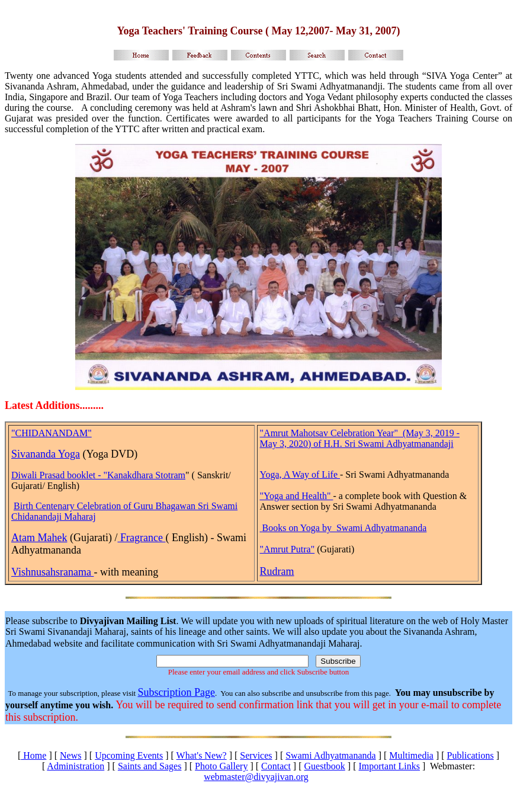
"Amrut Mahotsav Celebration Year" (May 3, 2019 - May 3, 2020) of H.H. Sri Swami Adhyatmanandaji (360, 438)
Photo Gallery (221, 766)
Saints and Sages (150, 766)
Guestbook (325, 766)
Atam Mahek (39, 538)
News (70, 755)
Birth (25, 506)
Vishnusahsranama (52, 572)
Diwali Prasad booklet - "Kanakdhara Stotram (98, 475)
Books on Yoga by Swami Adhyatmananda (345, 528)
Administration (76, 766)
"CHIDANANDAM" (52, 433)
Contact (276, 766)
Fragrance (141, 538)
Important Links (389, 766)
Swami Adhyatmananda (330, 755)
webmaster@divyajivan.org (256, 777)
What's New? (202, 755)
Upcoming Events (129, 755)
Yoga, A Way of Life (300, 474)
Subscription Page (176, 692)
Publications (471, 755)
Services (256, 755)
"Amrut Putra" (288, 549)
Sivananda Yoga (46, 454)
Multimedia (411, 755)
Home (33, 755)
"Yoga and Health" (297, 496)
